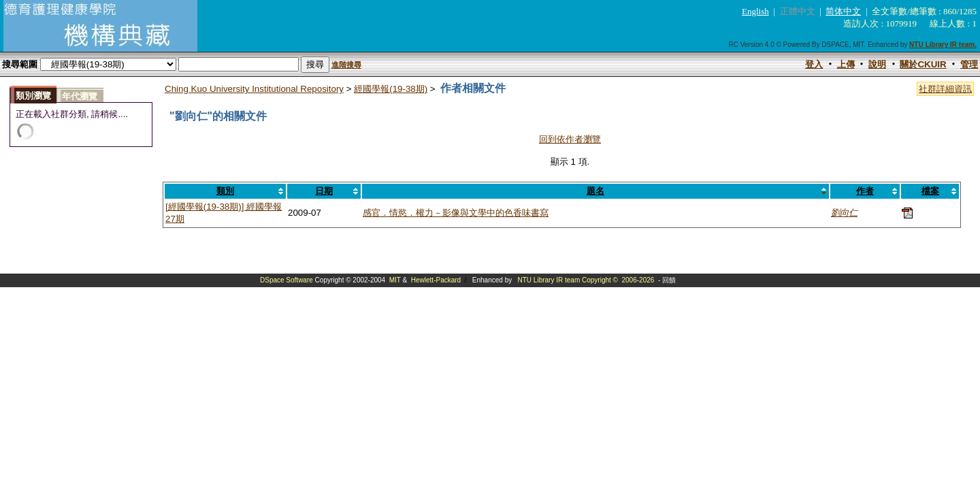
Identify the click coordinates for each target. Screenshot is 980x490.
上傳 (846, 64)
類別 (225, 191)
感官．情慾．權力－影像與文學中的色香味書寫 (456, 213)
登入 (814, 64)
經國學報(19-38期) (391, 89)
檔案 (930, 191)
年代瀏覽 (80, 96)
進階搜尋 (346, 65)
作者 (865, 191)
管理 (969, 64)
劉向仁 (844, 213)
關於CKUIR (923, 64)
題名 (595, 191)
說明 (877, 64)
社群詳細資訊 (945, 89)
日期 (324, 191)
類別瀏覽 (33, 96)
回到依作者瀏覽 (570, 139)
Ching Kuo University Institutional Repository (254, 89)
